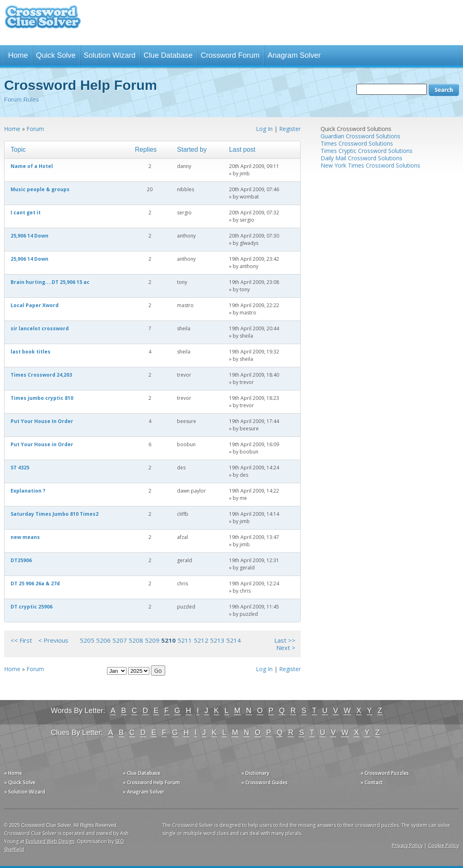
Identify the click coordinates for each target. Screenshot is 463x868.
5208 (136, 640)
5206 (103, 640)
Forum (35, 129)
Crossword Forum (230, 55)
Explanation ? (28, 491)
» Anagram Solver (144, 792)
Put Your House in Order (42, 444)
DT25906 (21, 560)
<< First (21, 640)
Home (18, 55)
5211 (185, 640)
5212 (201, 640)
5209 (152, 640)
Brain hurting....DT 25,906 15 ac (50, 282)
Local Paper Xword (35, 305)
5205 (87, 640)
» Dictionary (255, 773)
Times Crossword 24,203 (41, 375)
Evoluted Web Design (50, 841)
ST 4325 (20, 468)
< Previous (53, 640)
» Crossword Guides (264, 782)
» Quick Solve (20, 782)
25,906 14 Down (29, 236)
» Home (13, 773)
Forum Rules (22, 99)
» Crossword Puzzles (385, 773)
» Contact (372, 782)
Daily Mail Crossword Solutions (361, 158)
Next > (286, 648)
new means (25, 537)
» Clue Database (142, 773)
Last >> (285, 640)
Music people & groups (40, 189)
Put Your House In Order (42, 421)
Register (290, 129)
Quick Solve (56, 55)
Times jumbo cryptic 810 (42, 398)
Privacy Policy (407, 845)
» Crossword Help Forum (151, 782)
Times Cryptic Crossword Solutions (367, 151)
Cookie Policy (443, 845)
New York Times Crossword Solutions (370, 165)
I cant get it (26, 213)
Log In (264, 129)
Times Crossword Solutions (357, 143)
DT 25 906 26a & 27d (35, 583)
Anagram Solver (294, 55)
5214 (234, 640)
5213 (217, 640)
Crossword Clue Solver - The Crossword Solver (43, 21)
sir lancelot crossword (40, 328)
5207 (120, 640)
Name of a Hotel (32, 166)
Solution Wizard (110, 55)
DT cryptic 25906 (32, 607)
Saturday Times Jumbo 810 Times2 (55, 514)
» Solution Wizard (25, 792)
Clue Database (168, 55)
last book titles (31, 352)
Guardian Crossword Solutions (360, 136)
